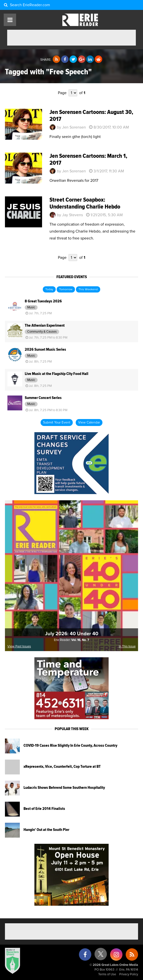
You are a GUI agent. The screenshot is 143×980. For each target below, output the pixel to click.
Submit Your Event (57, 423)
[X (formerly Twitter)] (101, 956)
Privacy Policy (129, 974)
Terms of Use (107, 974)
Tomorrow (66, 290)
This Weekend (88, 290)
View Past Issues (19, 647)
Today (49, 290)
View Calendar (89, 423)
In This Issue (127, 647)
